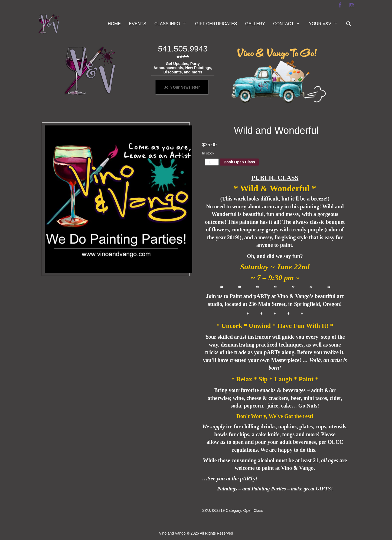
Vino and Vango (172, 533)
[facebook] (340, 5)
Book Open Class (239, 162)
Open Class (253, 510)
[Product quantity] (212, 162)
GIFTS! (324, 489)
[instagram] (352, 5)
